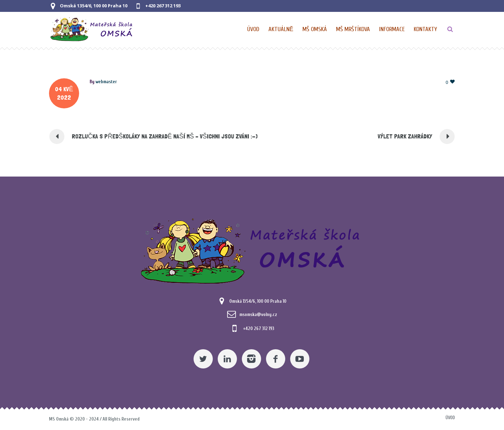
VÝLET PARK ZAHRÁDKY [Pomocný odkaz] (405, 136)
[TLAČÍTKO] (450, 29)
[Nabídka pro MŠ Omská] (315, 29)
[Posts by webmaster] (106, 82)
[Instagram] (251, 359)
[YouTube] (300, 359)
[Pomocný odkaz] (281, 29)
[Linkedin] (227, 359)
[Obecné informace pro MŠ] (392, 29)
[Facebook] (276, 359)
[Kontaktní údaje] (425, 29)
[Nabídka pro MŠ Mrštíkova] (353, 29)
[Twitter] (203, 359)
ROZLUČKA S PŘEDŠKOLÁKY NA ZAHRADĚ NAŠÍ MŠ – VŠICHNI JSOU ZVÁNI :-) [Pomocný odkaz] (165, 136)
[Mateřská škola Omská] (252, 250)
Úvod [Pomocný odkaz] (450, 418)
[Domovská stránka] (254, 29)
